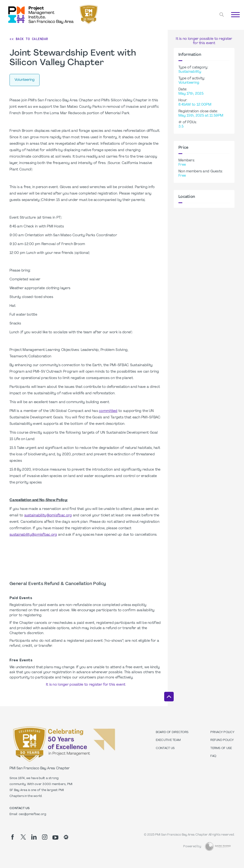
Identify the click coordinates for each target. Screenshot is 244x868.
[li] (34, 837)
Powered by (192, 847)
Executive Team (168, 740)
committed (108, 411)
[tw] (23, 837)
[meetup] (66, 837)
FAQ (213, 756)
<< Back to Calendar (29, 39)
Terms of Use (221, 748)
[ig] (45, 837)
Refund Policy (222, 740)
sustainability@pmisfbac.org (48, 516)
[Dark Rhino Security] (218, 846)
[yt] (55, 837)
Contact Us (165, 748)
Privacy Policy (222, 732)
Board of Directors (172, 732)
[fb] (13, 837)
